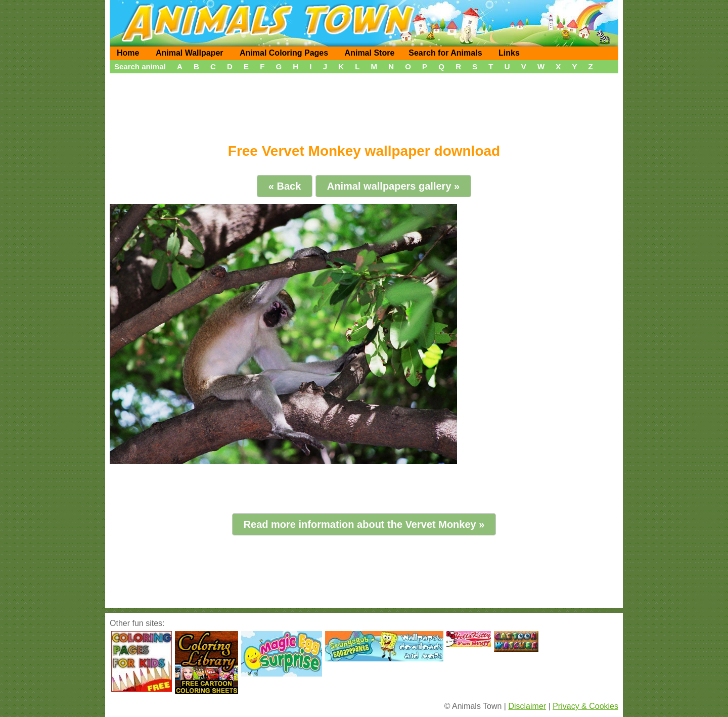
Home (128, 53)
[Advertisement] (364, 105)
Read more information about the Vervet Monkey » (364, 524)
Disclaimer (527, 706)
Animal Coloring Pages (284, 53)
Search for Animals (445, 53)
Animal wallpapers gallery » (393, 186)
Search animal (140, 66)
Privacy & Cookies (585, 706)
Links (509, 53)
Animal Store (370, 53)
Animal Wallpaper (190, 53)
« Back (285, 186)
